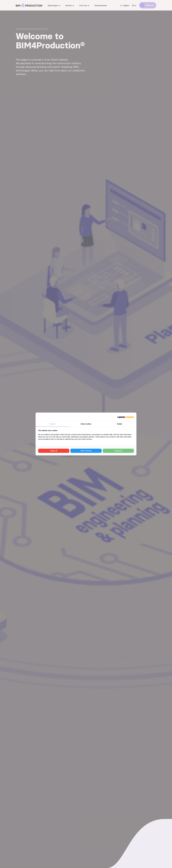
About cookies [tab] (86, 424)
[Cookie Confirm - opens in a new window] (126, 417)
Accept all (118, 451)
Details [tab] (120, 424)
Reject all (54, 451)
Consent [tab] (52, 424)
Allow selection (86, 451)
